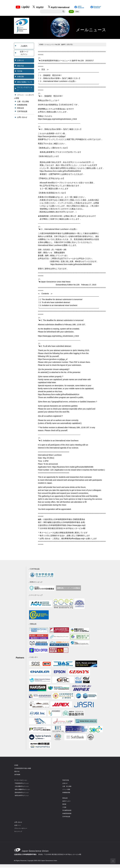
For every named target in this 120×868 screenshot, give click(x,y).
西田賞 (64, 805)
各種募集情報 (22, 105)
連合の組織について (25, 82)
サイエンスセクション (25, 89)
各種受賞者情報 (67, 814)
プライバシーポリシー (21, 829)
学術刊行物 (66, 780)
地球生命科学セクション (22, 796)
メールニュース (50, 45)
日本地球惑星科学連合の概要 (24, 769)
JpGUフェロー (67, 802)
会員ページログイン (24, 53)
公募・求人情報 (23, 102)
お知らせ (20, 61)
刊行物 (20, 72)
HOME (41, 45)
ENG (77, 12)
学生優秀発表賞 (67, 811)
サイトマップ (19, 832)
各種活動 (20, 77)
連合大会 (20, 66)
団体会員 (20, 109)
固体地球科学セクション (22, 793)
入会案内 (24, 46)
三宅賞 (64, 808)
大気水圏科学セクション (22, 787)
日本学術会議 (22, 112)
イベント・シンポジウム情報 (24, 97)
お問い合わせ (22, 118)
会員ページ (18, 826)
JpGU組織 (18, 775)
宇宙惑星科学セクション (22, 784)
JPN (71, 12)
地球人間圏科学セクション (23, 790)
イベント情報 (67, 790)
